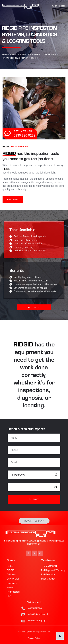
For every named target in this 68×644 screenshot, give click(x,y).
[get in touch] (8, 133)
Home (5, 55)
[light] (60, 636)
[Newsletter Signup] (23, 621)
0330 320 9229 (35, 608)
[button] (56, 6)
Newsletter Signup (37, 621)
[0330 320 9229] (23, 608)
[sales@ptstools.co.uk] (23, 615)
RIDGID (14, 55)
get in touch (23, 131)
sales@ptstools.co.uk (38, 614)
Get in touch (34, 602)
